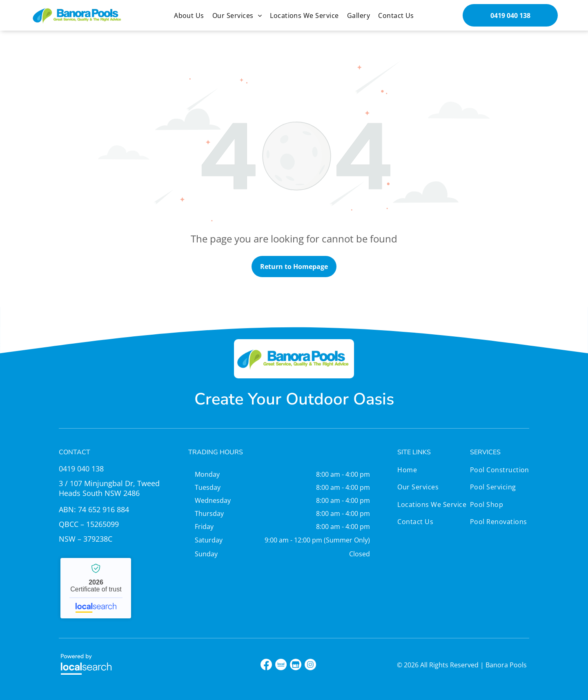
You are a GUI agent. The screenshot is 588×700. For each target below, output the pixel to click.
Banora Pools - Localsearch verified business (96, 588)
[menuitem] (189, 16)
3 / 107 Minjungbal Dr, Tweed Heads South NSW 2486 (109, 488)
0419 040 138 (81, 469)
